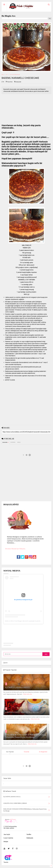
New (7, 75)
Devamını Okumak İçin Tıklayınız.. (16, 549)
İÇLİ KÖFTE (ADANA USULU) (17, 687)
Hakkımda (30, 838)
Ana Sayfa (7, 834)
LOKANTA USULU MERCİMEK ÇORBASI (22, 712)
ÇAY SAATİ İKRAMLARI (15, 75)
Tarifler (29, 834)
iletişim (6, 842)
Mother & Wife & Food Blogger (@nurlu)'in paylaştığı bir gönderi (23, 621)
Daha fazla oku (28, 694)
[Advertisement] (27, 109)
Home (3, 75)
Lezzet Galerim (8, 838)
